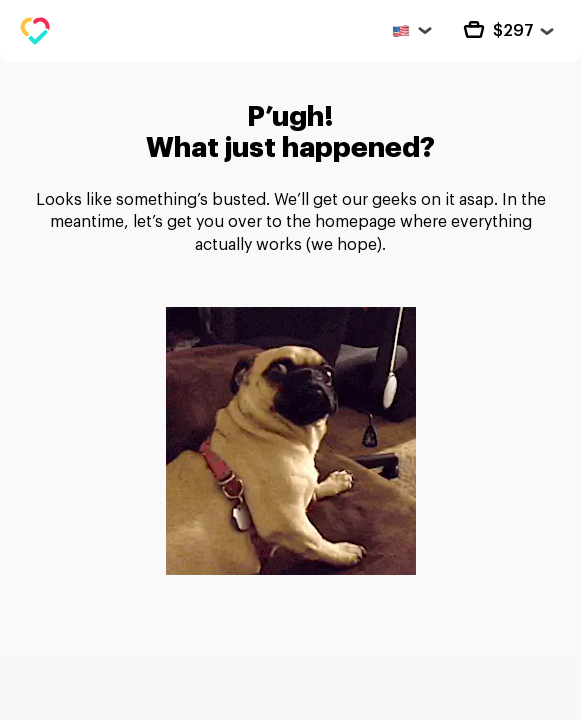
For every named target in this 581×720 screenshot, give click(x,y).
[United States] (410, 30)
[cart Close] (505, 31)
